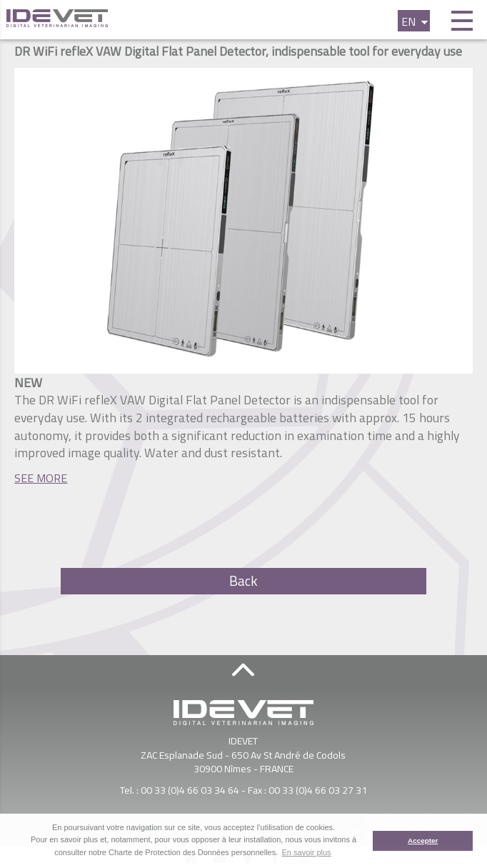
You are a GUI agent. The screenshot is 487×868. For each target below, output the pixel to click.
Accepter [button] (423, 840)
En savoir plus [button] (307, 852)
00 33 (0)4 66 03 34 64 (190, 790)
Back (243, 581)
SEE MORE (41, 478)
